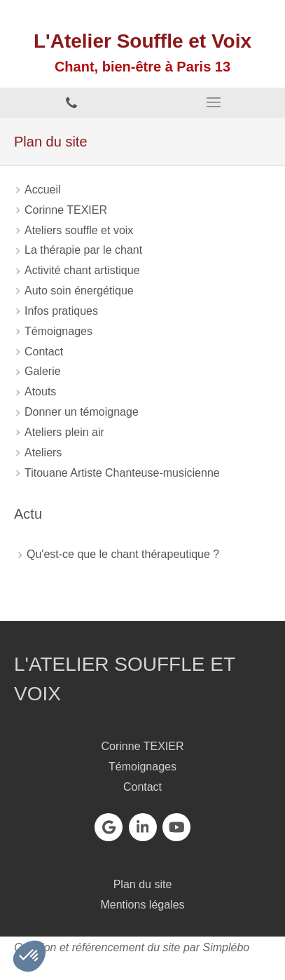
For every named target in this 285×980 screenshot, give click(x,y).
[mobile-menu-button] (214, 102)
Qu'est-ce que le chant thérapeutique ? (123, 554)
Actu (28, 514)
